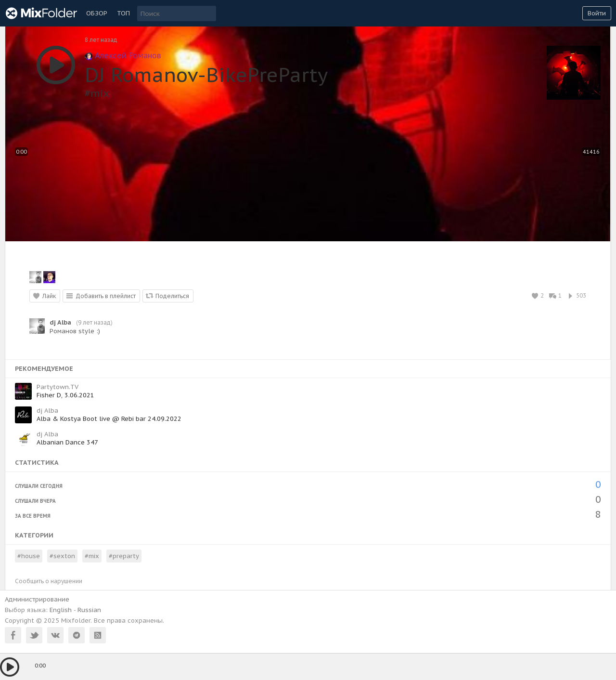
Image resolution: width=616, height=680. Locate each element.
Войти (597, 13)
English (61, 610)
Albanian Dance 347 (67, 442)
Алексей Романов (123, 55)
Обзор (97, 13)
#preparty (124, 556)
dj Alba (60, 322)
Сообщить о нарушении (49, 581)
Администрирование (37, 599)
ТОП (123, 13)
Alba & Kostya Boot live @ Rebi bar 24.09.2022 (109, 419)
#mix (97, 93)
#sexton (62, 556)
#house (29, 556)
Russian (89, 610)
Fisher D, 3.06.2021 (65, 395)
